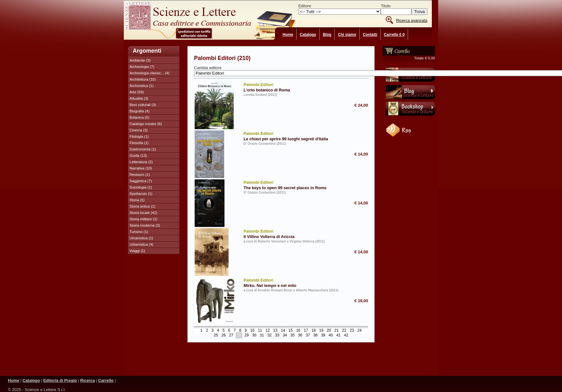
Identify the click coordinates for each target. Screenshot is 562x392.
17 (306, 331)
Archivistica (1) (142, 86)
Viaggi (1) (137, 251)
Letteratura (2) (141, 162)
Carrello (106, 380)
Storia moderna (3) (145, 225)
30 (254, 336)
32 (269, 336)
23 (352, 331)
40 (331, 336)
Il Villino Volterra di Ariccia (291, 234)
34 (285, 336)
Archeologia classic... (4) (149, 73)
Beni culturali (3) (143, 105)
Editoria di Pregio (60, 380)
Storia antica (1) (142, 206)
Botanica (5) (139, 117)
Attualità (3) (139, 98)
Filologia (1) (139, 136)
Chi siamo (347, 35)
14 (283, 331)
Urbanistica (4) (141, 244)
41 (338, 336)
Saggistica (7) (141, 181)
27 (231, 336)
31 (262, 336)
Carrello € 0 (394, 35)
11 (260, 331)
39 (323, 336)
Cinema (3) (139, 130)
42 (346, 336)
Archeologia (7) (142, 67)
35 (292, 336)
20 (329, 331)
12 (268, 331)
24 (360, 331)
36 (300, 336)
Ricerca (88, 380)
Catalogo (308, 35)
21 (336, 331)
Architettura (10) (143, 79)
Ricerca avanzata (412, 20)
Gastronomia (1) (143, 149)
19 (321, 331)
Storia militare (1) (144, 219)
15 (291, 331)
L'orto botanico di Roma (291, 87)
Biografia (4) (140, 111)
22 (344, 331)
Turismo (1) (139, 232)
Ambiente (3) (140, 60)
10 (252, 331)
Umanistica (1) (141, 238)
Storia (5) (137, 200)
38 (315, 336)
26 (224, 336)
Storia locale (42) (143, 213)
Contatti (370, 35)
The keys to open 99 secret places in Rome (291, 185)
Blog (327, 35)
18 (314, 331)
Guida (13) (138, 156)
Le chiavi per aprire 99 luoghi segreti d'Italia (291, 136)
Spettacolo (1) (141, 194)
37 (308, 336)
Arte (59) (137, 92)
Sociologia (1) (141, 187)
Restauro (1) (140, 175)
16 (298, 331)
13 (275, 331)
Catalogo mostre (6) (146, 124)
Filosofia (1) (139, 143)
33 (277, 336)
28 (239, 336)
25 (216, 336)
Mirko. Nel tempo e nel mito (291, 282)
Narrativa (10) (141, 168)
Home (288, 35)
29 (247, 336)
